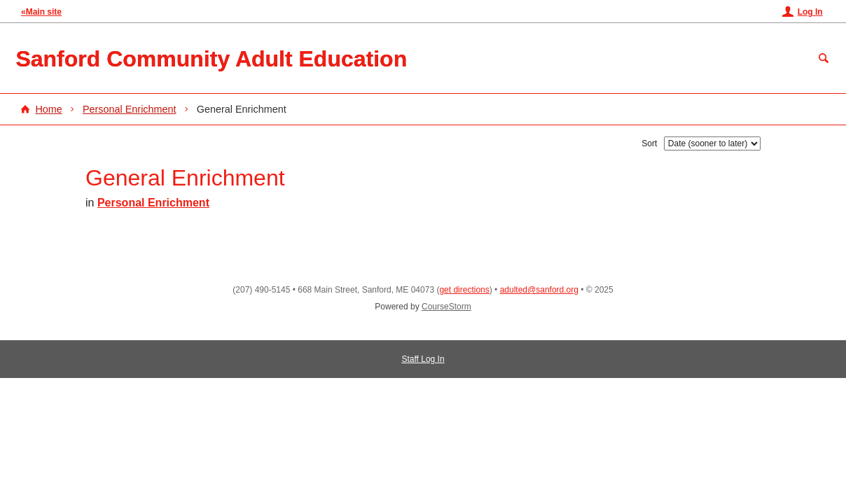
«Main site (41, 12)
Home (48, 109)
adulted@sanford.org (539, 290)
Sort (649, 143)
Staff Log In (423, 359)
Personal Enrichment (130, 109)
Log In (810, 12)
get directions (464, 290)
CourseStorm (446, 307)
